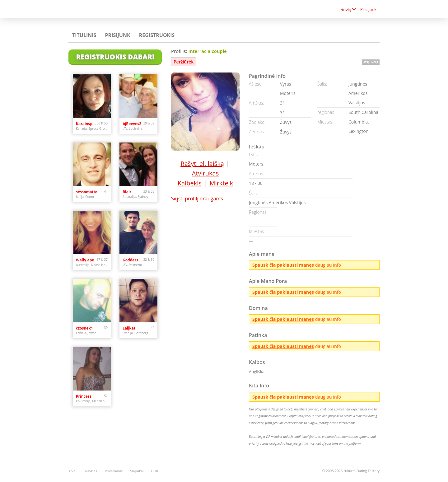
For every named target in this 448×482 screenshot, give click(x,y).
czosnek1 (84, 328)
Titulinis (84, 35)
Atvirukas (205, 173)
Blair (127, 192)
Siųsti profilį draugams (197, 199)
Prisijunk (368, 9)
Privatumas (114, 471)
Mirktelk (222, 183)
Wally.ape (85, 260)
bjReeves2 (132, 124)
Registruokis (157, 35)
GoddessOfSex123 (133, 260)
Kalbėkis (190, 183)
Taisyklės (90, 471)
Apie (72, 471)
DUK (155, 471)
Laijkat (129, 328)
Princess (84, 396)
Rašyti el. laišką (202, 164)
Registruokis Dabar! (115, 57)
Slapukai (137, 471)
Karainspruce (86, 124)
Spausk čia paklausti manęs (283, 265)
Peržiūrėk (184, 62)
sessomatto (87, 192)
